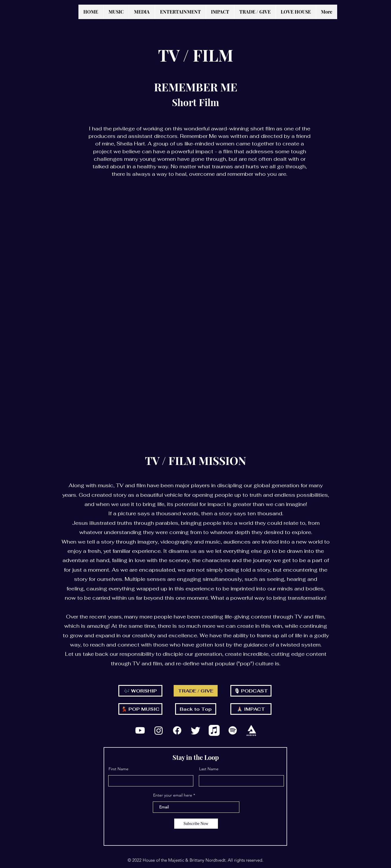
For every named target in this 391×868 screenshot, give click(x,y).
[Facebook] (177, 730)
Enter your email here (173, 795)
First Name (119, 769)
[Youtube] (140, 730)
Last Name (209, 769)
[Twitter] (196, 730)
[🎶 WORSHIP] (140, 691)
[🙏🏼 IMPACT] (251, 709)
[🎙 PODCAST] (251, 691)
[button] (116, 12)
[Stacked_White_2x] (251, 730)
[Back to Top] (196, 709)
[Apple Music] (214, 730)
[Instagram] (159, 730)
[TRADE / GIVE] (196, 691)
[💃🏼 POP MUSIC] (140, 709)
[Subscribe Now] (196, 824)
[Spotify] (233, 730)
